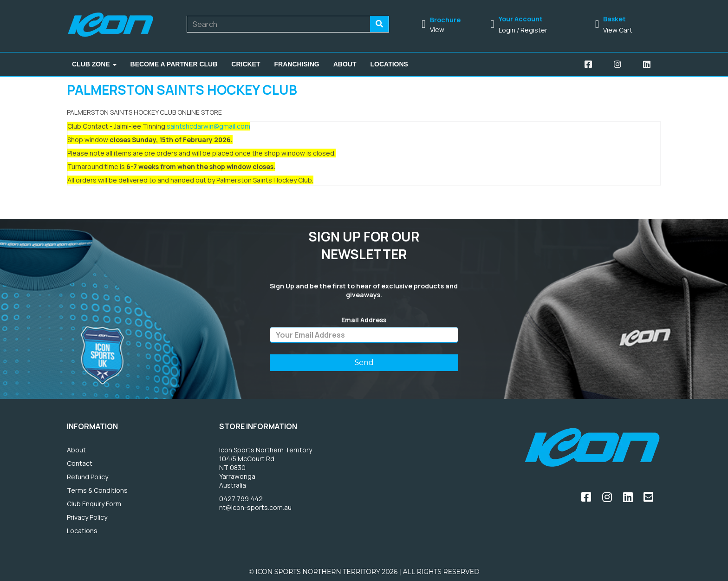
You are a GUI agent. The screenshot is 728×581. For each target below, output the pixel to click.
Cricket (246, 64)
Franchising (297, 64)
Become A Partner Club (174, 64)
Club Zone (94, 64)
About (345, 64)
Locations (389, 64)
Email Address (364, 320)
